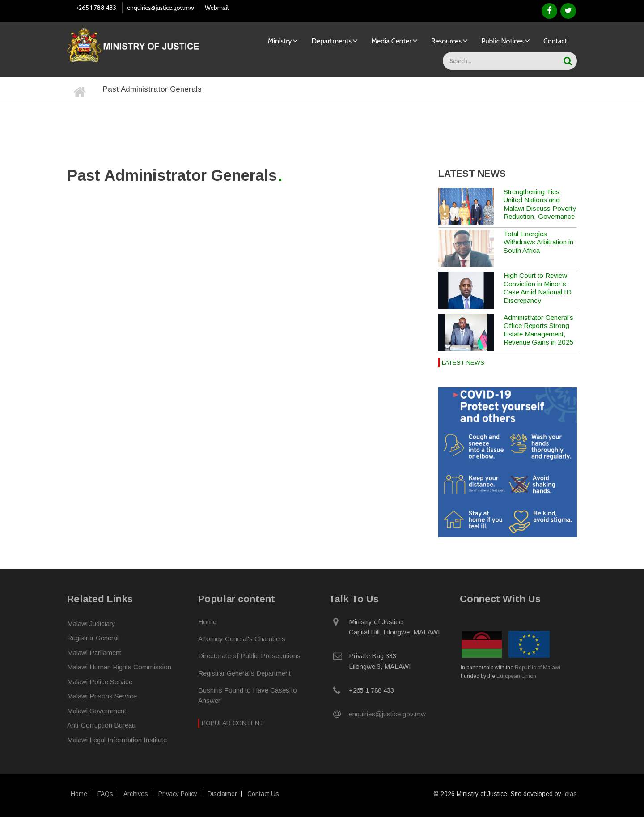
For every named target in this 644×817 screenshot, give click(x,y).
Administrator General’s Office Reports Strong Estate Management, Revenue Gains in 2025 (539, 330)
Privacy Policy (178, 794)
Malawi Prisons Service (102, 696)
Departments (331, 41)
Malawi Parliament (94, 652)
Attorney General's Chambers (242, 638)
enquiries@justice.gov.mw (161, 8)
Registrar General (93, 637)
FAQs (105, 794)
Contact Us (263, 794)
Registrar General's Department (244, 673)
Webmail (217, 8)
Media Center (391, 41)
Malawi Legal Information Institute (117, 739)
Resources (446, 41)
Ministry (280, 41)
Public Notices (502, 41)
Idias (570, 794)
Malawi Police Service (100, 681)
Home (207, 621)
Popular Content (233, 723)
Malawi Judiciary (91, 623)
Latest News (463, 363)
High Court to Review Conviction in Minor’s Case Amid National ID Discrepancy (538, 288)
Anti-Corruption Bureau (101, 725)
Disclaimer (222, 794)
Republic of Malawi (538, 667)
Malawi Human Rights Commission (119, 666)
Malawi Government (97, 710)
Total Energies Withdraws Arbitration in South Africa (538, 242)
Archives (136, 794)
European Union (516, 676)
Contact (555, 41)
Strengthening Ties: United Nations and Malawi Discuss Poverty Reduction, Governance (540, 204)
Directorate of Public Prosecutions (249, 655)
